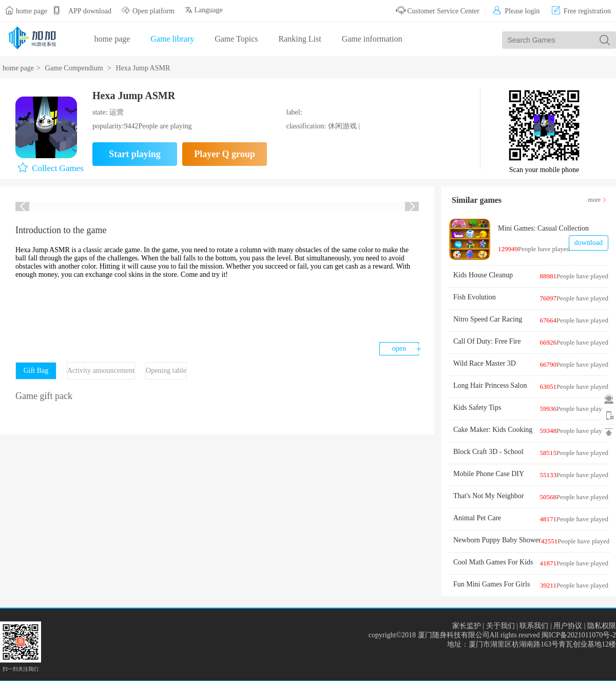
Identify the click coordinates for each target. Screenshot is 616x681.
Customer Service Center (438, 11)
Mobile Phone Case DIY (489, 474)
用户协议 (568, 626)
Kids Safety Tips (477, 408)
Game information (372, 39)
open (399, 348)
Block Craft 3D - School (488, 452)
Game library (172, 39)
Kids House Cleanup (483, 275)
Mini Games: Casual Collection (543, 228)
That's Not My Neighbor (488, 496)
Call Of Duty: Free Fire (487, 341)
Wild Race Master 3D (485, 363)
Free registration (581, 11)
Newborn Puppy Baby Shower (497, 540)
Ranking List (300, 39)
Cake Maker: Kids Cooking (493, 430)
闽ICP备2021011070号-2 (579, 635)
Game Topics (236, 39)
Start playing (135, 154)
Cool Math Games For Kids (493, 562)
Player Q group (224, 154)
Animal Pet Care (477, 518)
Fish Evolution (475, 297)
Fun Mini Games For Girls (492, 584)
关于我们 (500, 626)
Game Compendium (74, 68)
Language (204, 10)
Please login (516, 11)
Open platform (153, 11)
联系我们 (534, 626)
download (589, 243)
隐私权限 (602, 626)
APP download (90, 11)
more (594, 200)
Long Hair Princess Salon (490, 385)
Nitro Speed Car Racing (488, 319)
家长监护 (467, 626)
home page (32, 11)
